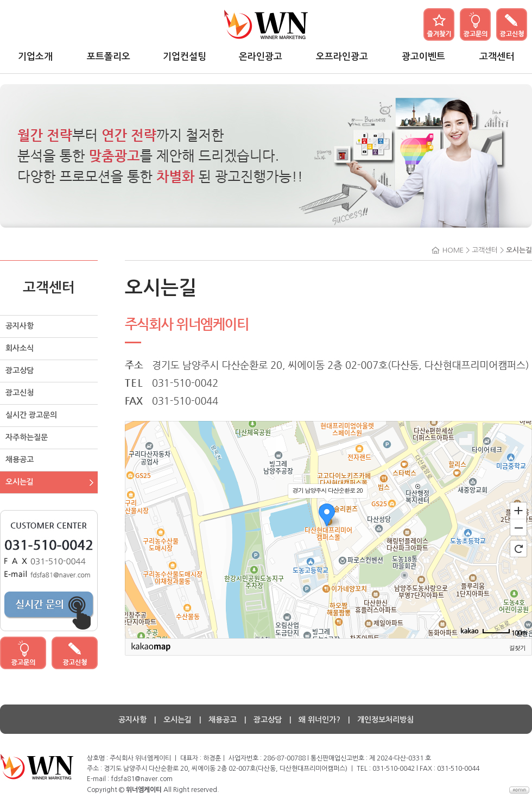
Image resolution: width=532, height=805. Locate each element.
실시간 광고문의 (31, 415)
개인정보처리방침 (385, 720)
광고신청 (20, 393)
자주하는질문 (27, 437)
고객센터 (497, 57)
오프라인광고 (342, 57)
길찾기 (517, 648)
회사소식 (20, 348)
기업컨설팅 (185, 57)
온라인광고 (261, 57)
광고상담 (20, 370)
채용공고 (20, 460)
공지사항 (20, 326)
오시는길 (20, 482)
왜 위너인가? (319, 720)
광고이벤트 (423, 57)
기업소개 (35, 57)
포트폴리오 (109, 57)
